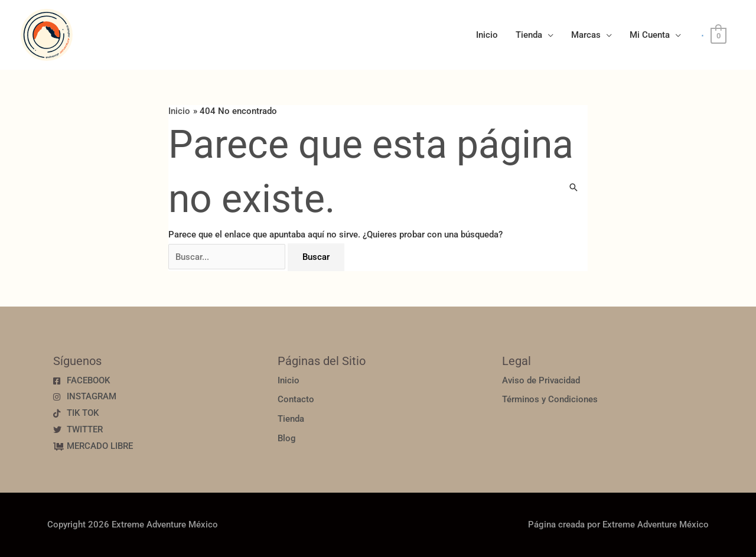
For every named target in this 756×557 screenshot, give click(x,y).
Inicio (487, 35)
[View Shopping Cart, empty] (718, 35)
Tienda (529, 35)
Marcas (586, 35)
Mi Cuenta (650, 35)
